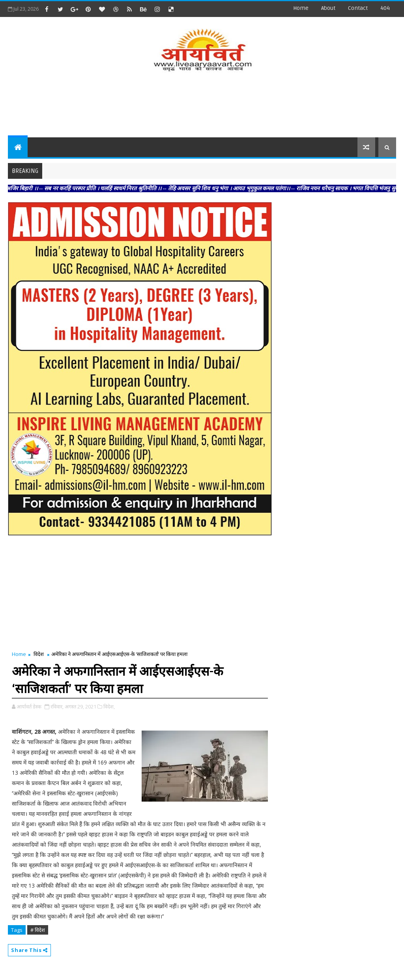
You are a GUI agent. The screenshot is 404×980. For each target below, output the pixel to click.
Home (301, 8)
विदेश (39, 654)
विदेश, (109, 706)
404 (385, 8)
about (328, 8)
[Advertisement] (202, 106)
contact (358, 8)
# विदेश (38, 930)
